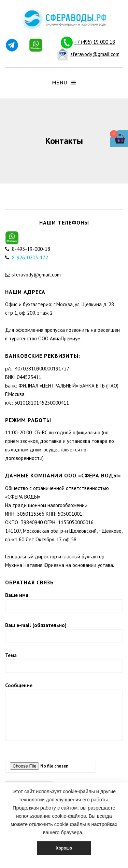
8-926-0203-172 (30, 257)
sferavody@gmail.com (95, 54)
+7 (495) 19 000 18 (95, 42)
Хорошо (64, 848)
